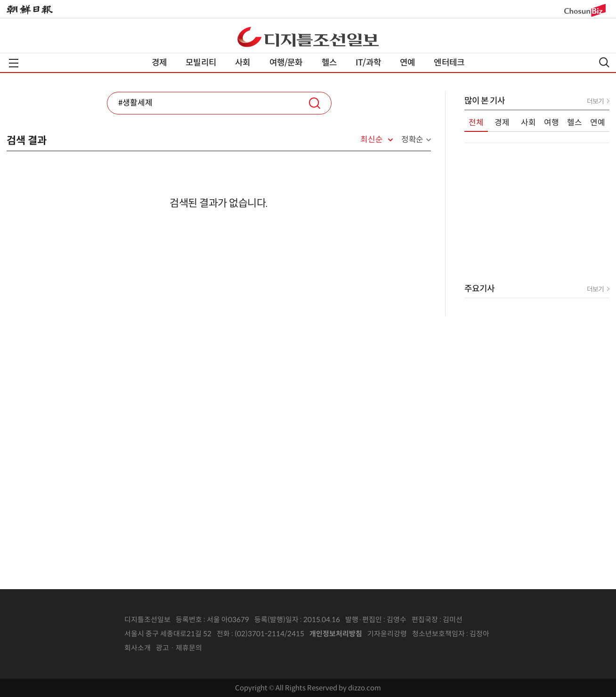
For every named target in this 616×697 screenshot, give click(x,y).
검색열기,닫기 (604, 62)
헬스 (329, 63)
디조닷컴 (308, 37)
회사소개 (138, 648)
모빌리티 (201, 63)
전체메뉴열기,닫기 (14, 63)
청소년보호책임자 (438, 634)
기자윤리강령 (387, 634)
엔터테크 (449, 63)
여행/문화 (286, 63)
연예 (407, 63)
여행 (551, 123)
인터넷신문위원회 (520, 634)
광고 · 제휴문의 (179, 648)
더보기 (595, 101)
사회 (243, 63)
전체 (476, 123)
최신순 (371, 140)
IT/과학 (368, 63)
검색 (315, 103)
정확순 (412, 140)
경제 (159, 63)
